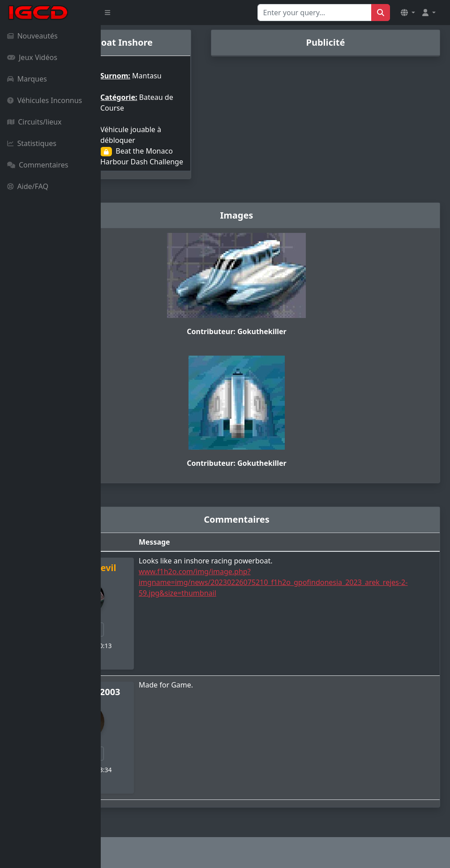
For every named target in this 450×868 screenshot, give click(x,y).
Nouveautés (32, 36)
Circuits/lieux (34, 122)
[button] (408, 13)
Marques (27, 79)
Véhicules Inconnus (45, 100)
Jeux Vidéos (32, 57)
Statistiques (32, 143)
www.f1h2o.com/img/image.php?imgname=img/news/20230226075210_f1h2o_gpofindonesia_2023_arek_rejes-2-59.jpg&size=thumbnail (316, 586)
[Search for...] (315, 13)
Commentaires (38, 165)
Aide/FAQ (28, 186)
